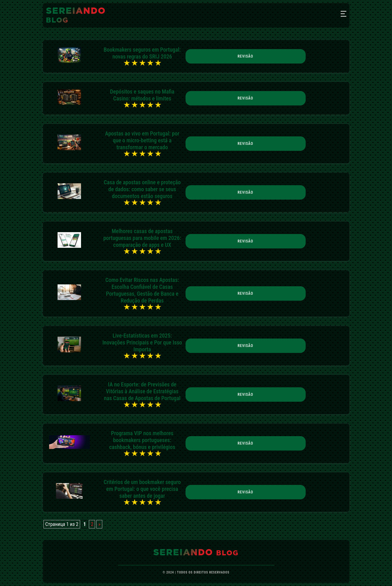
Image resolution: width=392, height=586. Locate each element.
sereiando (76, 15)
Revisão (246, 56)
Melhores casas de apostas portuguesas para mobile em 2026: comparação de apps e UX (142, 238)
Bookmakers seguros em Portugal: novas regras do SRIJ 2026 (142, 53)
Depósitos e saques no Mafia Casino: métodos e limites (142, 95)
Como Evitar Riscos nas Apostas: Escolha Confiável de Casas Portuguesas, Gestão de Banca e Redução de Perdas (142, 290)
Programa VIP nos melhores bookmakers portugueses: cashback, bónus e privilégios (142, 440)
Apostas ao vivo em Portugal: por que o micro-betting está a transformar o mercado (142, 140)
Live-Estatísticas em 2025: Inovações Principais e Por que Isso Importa (142, 342)
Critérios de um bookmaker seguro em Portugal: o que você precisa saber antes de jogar (142, 489)
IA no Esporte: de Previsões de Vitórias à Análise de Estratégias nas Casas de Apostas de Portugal (142, 391)
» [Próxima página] (99, 524)
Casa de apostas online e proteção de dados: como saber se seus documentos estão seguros (142, 189)
